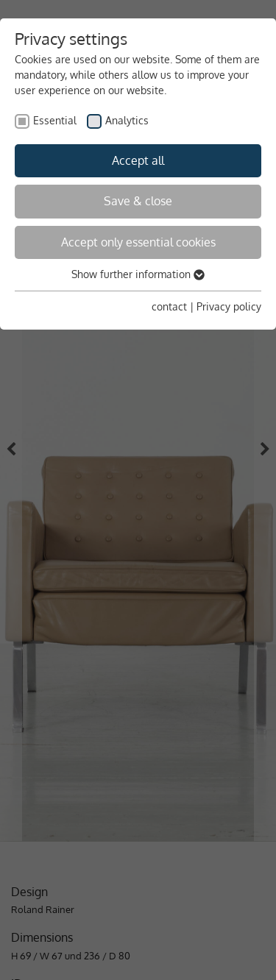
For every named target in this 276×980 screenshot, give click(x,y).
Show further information (138, 274)
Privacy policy (229, 306)
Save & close (138, 201)
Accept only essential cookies (138, 242)
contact (169, 306)
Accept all (138, 160)
